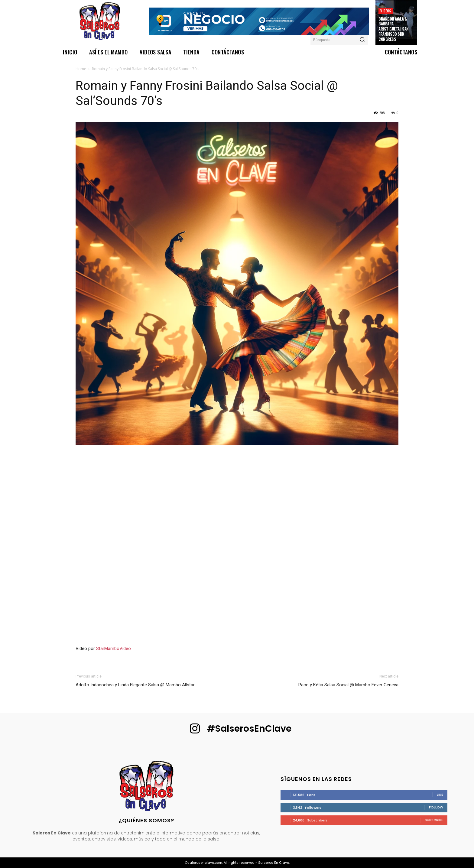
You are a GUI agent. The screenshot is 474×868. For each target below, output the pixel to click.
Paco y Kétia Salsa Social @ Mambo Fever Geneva (348, 685)
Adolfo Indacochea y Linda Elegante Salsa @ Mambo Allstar (135, 685)
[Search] (362, 40)
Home (81, 69)
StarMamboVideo (114, 649)
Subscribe (434, 820)
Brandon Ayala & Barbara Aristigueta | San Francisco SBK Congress (394, 29)
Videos (386, 11)
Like (440, 795)
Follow (436, 807)
